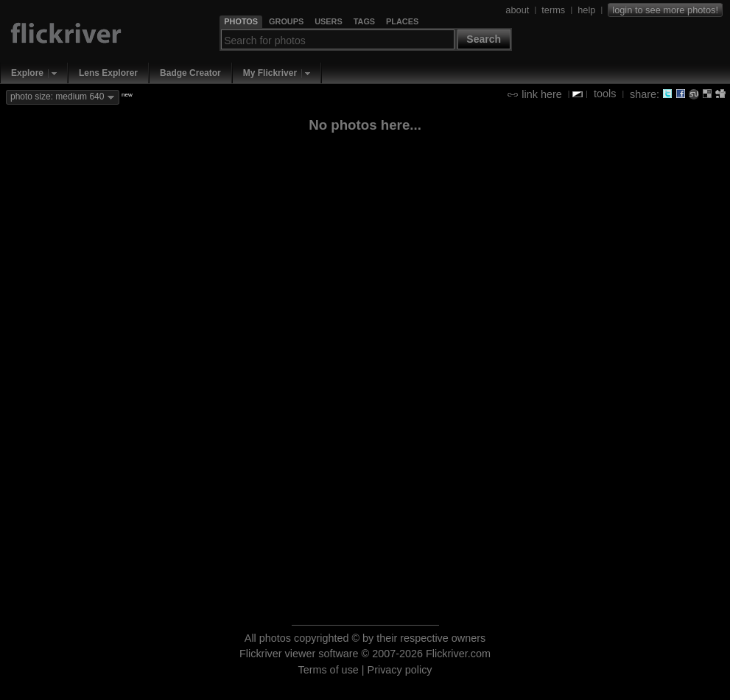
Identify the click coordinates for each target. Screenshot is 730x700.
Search (484, 39)
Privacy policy (400, 670)
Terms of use (328, 670)
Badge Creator (190, 73)
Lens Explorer (108, 73)
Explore (27, 73)
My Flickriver (270, 73)
